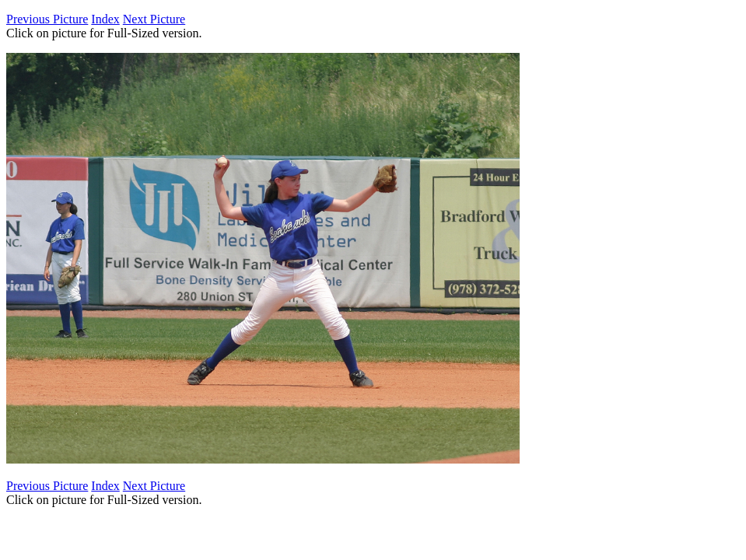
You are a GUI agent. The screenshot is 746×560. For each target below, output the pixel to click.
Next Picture (154, 19)
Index (105, 19)
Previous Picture (47, 19)
